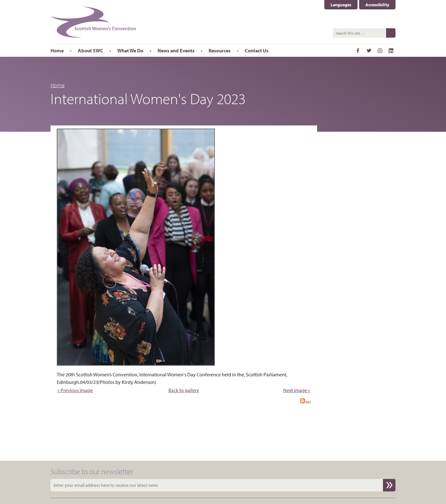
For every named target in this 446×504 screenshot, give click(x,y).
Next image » (297, 390)
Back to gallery (184, 390)
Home (58, 85)
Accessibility (377, 5)
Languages (341, 5)
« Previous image (75, 390)
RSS (305, 402)
